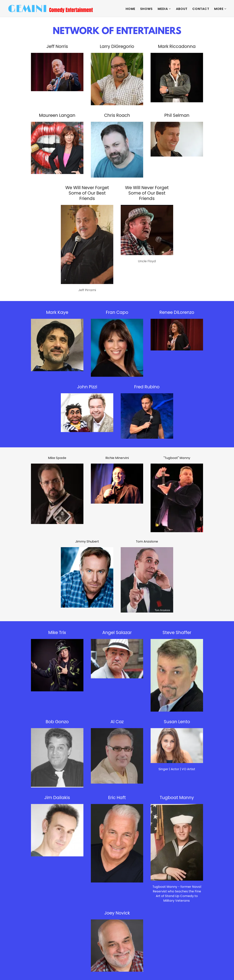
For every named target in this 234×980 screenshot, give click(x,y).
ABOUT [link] (182, 9)
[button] (164, 9)
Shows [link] (146, 9)
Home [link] (130, 9)
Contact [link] (201, 9)
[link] (51, 8)
